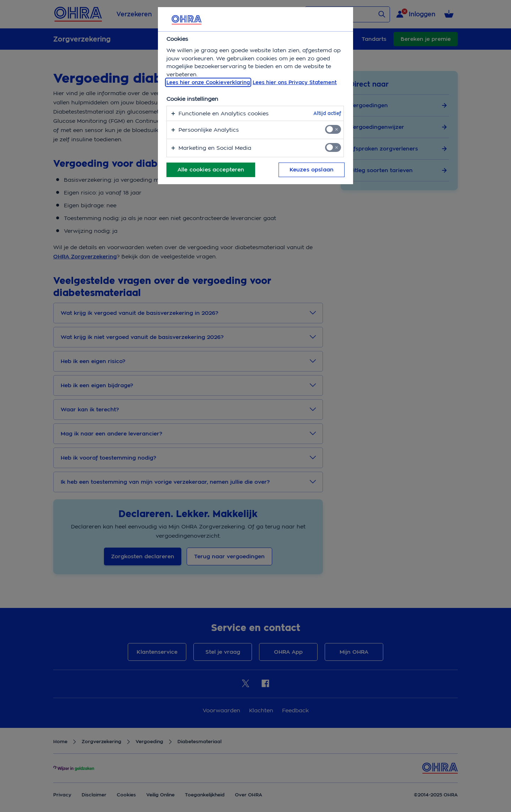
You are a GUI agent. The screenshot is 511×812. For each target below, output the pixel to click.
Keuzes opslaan (312, 170)
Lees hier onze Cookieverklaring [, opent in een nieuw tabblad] (208, 82)
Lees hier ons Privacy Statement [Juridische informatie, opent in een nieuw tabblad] (295, 82)
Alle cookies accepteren (211, 170)
